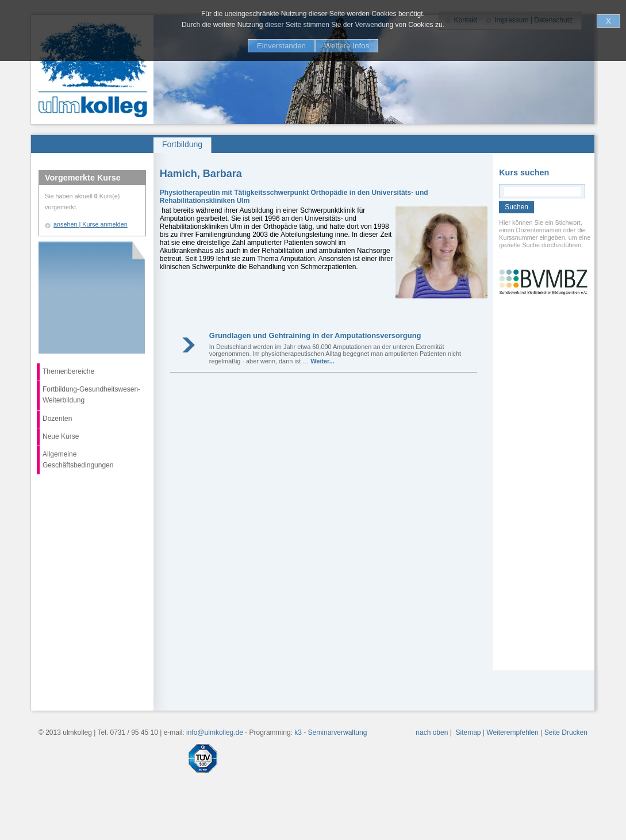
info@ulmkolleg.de (215, 732)
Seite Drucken (566, 732)
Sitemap (468, 732)
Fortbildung (182, 144)
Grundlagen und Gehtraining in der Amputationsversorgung (315, 335)
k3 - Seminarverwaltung (331, 732)
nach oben (432, 732)
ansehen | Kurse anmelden (91, 224)
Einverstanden (281, 46)
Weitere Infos (347, 46)
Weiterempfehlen (512, 732)
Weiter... (322, 361)
